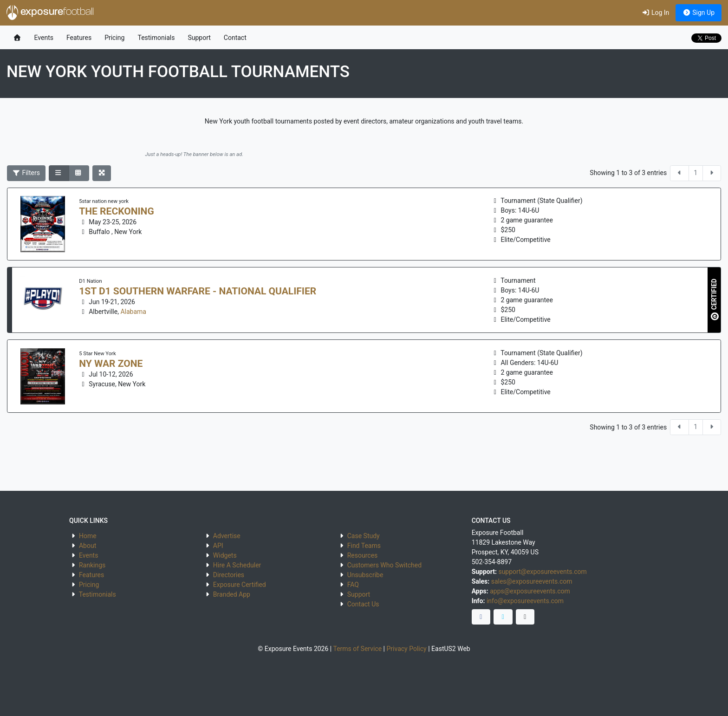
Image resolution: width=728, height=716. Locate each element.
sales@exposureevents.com (532, 581)
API (218, 546)
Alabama (133, 312)
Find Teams (364, 546)
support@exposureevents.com (542, 572)
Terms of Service (357, 649)
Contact (235, 38)
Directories (229, 575)
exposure (50, 13)
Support (199, 38)
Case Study (364, 536)
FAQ (353, 585)
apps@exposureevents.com (530, 591)
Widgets (225, 555)
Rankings (92, 565)
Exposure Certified (240, 585)
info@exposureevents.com (525, 601)
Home (88, 536)
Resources (363, 555)
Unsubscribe (365, 575)
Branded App (232, 594)
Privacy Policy (407, 649)
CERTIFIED (715, 300)
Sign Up (699, 13)
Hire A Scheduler (237, 565)
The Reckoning (116, 211)
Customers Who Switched (384, 565)
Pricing (114, 38)
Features (79, 38)
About (88, 546)
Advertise (227, 536)
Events (44, 38)
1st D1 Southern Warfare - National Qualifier (198, 291)
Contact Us (363, 604)
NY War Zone (111, 364)
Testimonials (156, 38)
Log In (655, 13)
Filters (26, 173)
